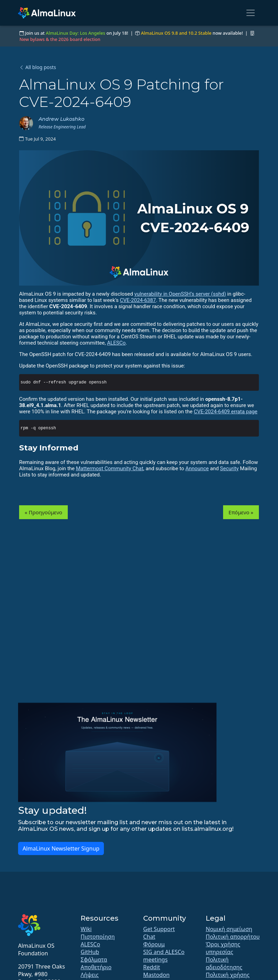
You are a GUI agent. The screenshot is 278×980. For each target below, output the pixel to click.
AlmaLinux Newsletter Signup (61, 848)
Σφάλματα (94, 960)
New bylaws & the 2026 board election (60, 39)
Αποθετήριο (96, 967)
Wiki (86, 929)
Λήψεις (90, 975)
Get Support (159, 929)
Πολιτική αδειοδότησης (224, 963)
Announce (197, 468)
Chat (149, 937)
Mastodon (156, 975)
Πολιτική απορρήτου (233, 937)
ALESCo (116, 343)
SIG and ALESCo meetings (164, 956)
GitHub (90, 952)
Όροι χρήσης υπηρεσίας (223, 948)
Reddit (152, 967)
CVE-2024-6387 (138, 300)
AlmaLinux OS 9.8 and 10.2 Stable (176, 33)
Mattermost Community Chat (109, 468)
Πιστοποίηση (98, 937)
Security (229, 468)
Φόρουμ (154, 944)
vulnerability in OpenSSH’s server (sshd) (180, 294)
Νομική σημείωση (229, 929)
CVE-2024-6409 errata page (226, 412)
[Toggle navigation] (251, 13)
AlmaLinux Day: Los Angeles (76, 33)
